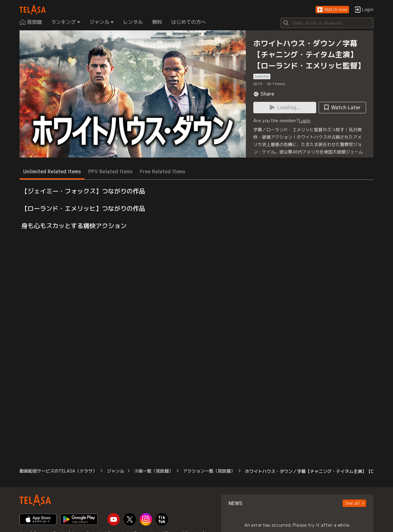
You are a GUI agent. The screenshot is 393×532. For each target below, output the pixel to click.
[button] (332, 10)
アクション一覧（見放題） (209, 471)
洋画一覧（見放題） (154, 471)
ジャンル (116, 471)
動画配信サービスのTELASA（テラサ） (58, 471)
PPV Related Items (110, 171)
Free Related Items (163, 171)
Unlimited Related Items (52, 171)
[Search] (327, 23)
